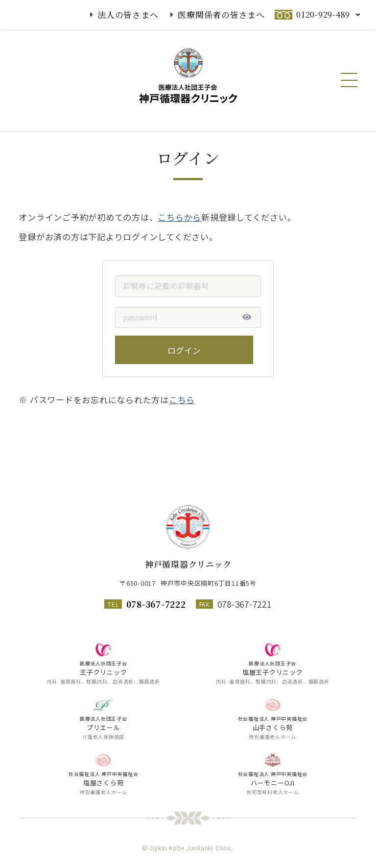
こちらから (179, 240)
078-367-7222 (156, 604)
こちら (182, 423)
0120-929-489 (323, 14)
